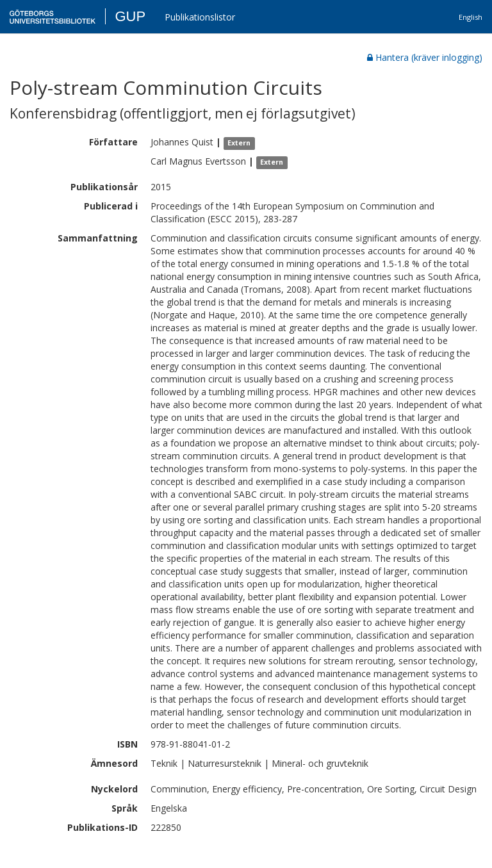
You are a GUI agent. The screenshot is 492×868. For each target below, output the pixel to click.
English (471, 17)
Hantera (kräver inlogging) (425, 57)
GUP (130, 16)
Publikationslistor (200, 17)
